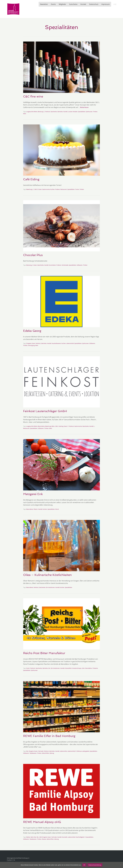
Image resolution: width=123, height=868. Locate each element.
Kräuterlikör (68, 668)
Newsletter (44, 4)
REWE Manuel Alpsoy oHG (43, 822)
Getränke (60, 112)
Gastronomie (46, 189)
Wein (25, 114)
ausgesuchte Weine (32, 112)
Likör (83, 668)
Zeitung (52, 753)
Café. (56, 426)
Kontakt (83, 4)
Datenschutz (94, 4)
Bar (35, 837)
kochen (64, 343)
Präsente (95, 668)
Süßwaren (80, 265)
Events (53, 4)
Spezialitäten (82, 112)
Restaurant (64, 189)
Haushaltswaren (56, 343)
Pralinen (58, 189)
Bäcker (28, 837)
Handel (65, 112)
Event (28, 668)
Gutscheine (73, 4)
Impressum (106, 4)
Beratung (41, 112)
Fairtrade (41, 751)
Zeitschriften (46, 753)
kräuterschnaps (77, 668)
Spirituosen (89, 112)
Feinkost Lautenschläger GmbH (45, 411)
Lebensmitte (63, 751)
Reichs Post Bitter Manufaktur (44, 653)
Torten (77, 189)
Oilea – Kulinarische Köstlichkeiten (47, 575)
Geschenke (54, 112)
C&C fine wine (33, 96)
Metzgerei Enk (33, 494)
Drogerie (29, 343)
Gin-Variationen (50, 587)
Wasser (44, 839)
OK (84, 865)
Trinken (95, 112)
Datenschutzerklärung (95, 865)
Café (35, 189)
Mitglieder (62, 4)
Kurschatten (52, 265)
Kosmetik (65, 837)
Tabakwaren (33, 753)
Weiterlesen (84, 107)
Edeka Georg (32, 331)
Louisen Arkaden (73, 112)
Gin (49, 668)
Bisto (53, 426)
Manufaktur (89, 668)
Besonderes (41, 426)
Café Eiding (31, 179)
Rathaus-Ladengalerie (83, 751)
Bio (27, 751)
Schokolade (65, 265)
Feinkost (48, 112)
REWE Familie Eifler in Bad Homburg (49, 736)
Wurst (57, 509)
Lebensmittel (70, 343)
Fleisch (36, 509)
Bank (32, 837)
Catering (61, 426)
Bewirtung (29, 189)
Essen (40, 189)
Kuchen (52, 189)
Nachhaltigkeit (80, 837)
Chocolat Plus (33, 255)
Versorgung (31, 345)
